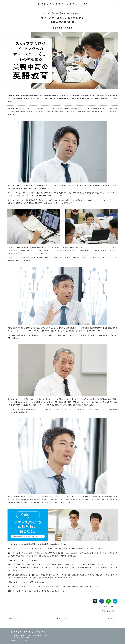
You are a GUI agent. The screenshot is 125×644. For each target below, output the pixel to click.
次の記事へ (13, 618)
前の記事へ (112, 618)
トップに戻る (63, 618)
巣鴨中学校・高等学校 (109, 611)
